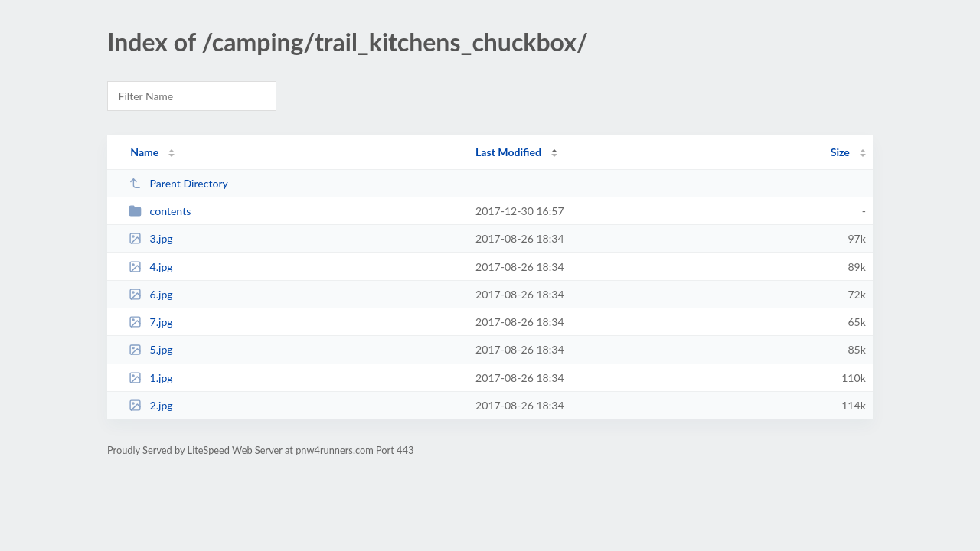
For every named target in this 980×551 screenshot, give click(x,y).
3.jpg (151, 238)
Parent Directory (178, 183)
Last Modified (508, 152)
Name (144, 152)
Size (840, 152)
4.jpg (151, 267)
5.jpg (151, 349)
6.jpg (151, 294)
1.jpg (151, 378)
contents (160, 211)
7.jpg (151, 322)
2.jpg (151, 405)
